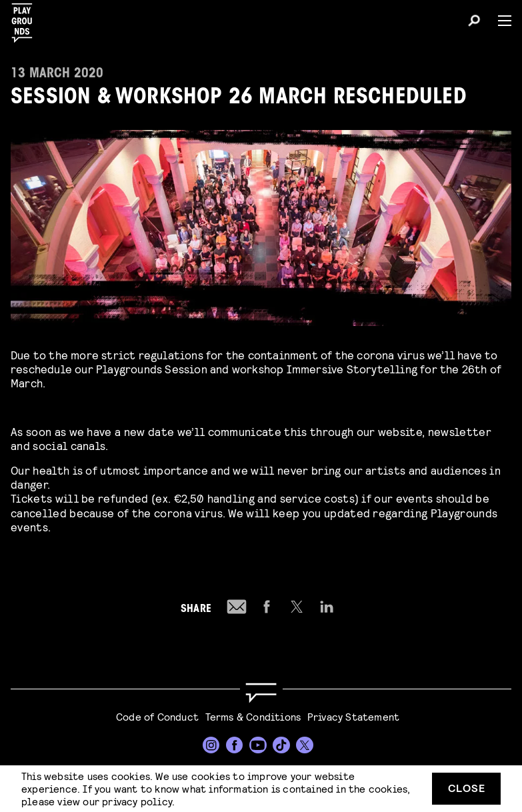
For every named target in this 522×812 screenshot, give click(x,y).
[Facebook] (235, 745)
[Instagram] (211, 745)
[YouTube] (258, 745)
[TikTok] (281, 745)
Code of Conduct (157, 716)
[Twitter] (305, 745)
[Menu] (499, 21)
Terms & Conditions (253, 716)
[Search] (474, 23)
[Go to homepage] (261, 693)
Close (467, 788)
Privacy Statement (353, 716)
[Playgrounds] (26, 19)
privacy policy (137, 801)
